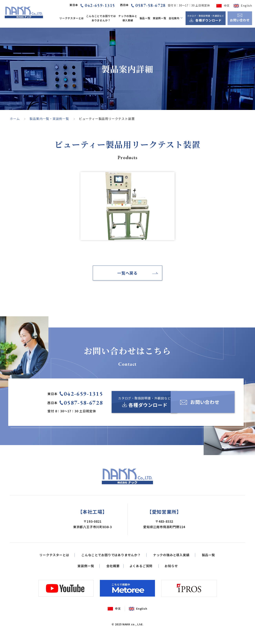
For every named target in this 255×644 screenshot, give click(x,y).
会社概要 (113, 578)
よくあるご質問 (141, 578)
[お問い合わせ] (194, 402)
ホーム (15, 119)
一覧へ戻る (127, 273)
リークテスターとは (72, 18)
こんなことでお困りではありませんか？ (101, 18)
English (246, 5)
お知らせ (171, 578)
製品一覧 (145, 18)
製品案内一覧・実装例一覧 (49, 119)
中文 (227, 5)
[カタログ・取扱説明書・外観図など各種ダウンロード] (206, 18)
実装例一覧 (160, 18)
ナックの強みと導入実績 (128, 18)
